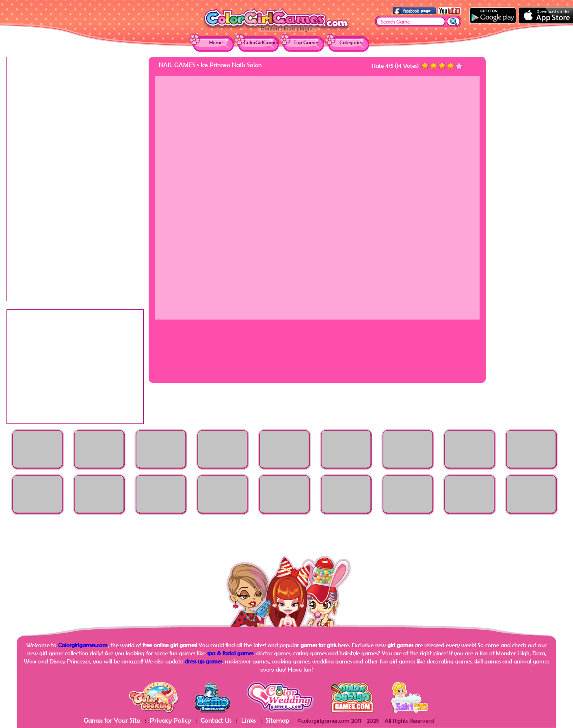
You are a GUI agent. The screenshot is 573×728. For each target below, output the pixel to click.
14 (399, 66)
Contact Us (216, 720)
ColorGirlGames (261, 42)
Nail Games (177, 65)
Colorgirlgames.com (83, 645)
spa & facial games (230, 653)
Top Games (306, 42)
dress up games (203, 661)
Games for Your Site (112, 720)
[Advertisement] (534, 179)
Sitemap (278, 720)
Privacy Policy (170, 720)
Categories (351, 42)
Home (216, 42)
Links (249, 720)
